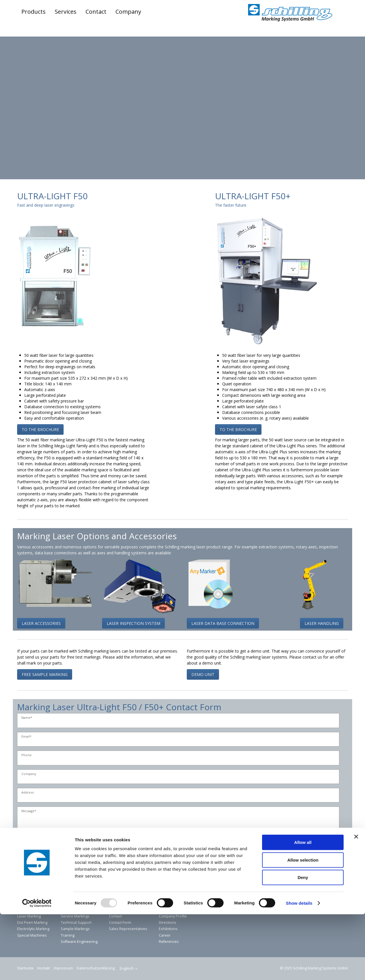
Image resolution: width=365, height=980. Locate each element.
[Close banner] (356, 902)
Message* (29, 811)
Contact (96, 12)
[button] (40, 429)
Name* (27, 718)
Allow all (303, 908)
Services (66, 12)
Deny (303, 943)
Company (128, 12)
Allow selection (303, 926)
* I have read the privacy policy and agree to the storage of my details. (88, 851)
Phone (27, 755)
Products (34, 12)
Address (28, 793)
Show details (299, 969)
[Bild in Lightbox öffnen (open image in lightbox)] (55, 276)
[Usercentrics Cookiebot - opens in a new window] (37, 969)
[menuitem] (34, 12)
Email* (26, 737)
